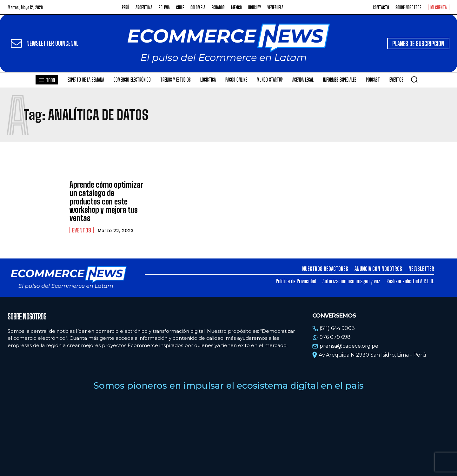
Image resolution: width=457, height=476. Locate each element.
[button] (414, 79)
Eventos (82, 230)
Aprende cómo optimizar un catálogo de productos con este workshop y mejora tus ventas (106, 201)
